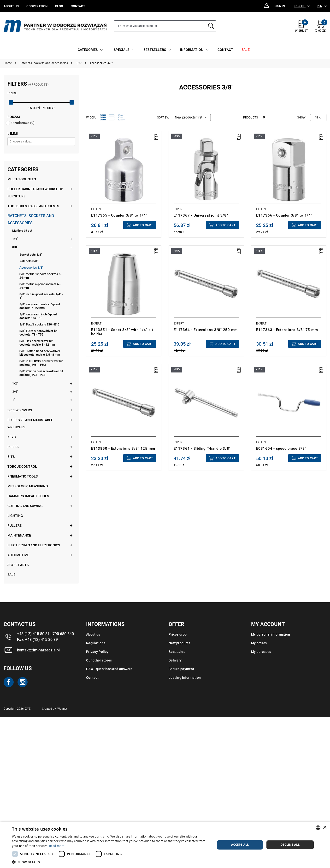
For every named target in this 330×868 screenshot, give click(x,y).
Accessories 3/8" (31, 268)
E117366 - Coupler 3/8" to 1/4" (284, 215)
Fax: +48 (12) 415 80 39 (37, 640)
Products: (251, 118)
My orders (259, 643)
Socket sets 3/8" (31, 255)
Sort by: (163, 118)
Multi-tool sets (22, 179)
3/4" (15, 392)
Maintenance (19, 535)
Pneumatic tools (23, 476)
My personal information (271, 634)
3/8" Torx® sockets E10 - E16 (39, 324)
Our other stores (99, 660)
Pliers (13, 447)
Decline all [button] (290, 845)
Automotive (18, 555)
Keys (12, 437)
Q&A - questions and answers (109, 669)
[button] (111, 862)
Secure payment (181, 669)
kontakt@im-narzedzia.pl (38, 650)
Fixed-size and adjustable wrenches (30, 424)
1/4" (15, 239)
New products (179, 643)
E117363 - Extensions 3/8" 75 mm (287, 330)
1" (14, 400)
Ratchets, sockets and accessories (31, 219)
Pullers (15, 526)
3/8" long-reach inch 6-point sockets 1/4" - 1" (38, 316)
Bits (11, 457)
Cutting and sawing (25, 506)
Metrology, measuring (28, 486)
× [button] (325, 828)
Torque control (22, 466)
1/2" (15, 383)
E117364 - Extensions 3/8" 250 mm (206, 330)
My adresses (261, 652)
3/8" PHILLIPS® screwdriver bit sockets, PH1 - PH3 (41, 363)
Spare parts (18, 565)
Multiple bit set (22, 231)
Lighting (15, 516)
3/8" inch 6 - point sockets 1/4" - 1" (41, 296)
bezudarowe (23, 123)
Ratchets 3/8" (29, 261)
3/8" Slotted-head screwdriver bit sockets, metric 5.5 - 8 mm (40, 353)
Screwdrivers (20, 410)
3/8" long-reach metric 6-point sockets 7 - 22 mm (40, 306)
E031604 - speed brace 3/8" (281, 449)
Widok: (91, 118)
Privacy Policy (97, 652)
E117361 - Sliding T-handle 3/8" (202, 449)
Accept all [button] (240, 845)
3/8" (15, 247)
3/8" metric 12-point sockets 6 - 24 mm (41, 276)
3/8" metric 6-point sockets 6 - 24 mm (40, 286)
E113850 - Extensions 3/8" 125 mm (123, 449)
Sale (11, 575)
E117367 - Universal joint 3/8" (201, 215)
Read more (57, 846)
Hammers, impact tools (28, 496)
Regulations (96, 643)
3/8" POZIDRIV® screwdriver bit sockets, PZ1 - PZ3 (41, 373)
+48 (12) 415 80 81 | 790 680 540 (45, 634)
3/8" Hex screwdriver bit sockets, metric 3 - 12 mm (37, 343)
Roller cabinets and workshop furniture (35, 193)
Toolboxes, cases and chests (33, 206)
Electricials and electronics (34, 545)
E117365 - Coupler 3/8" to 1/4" (119, 215)
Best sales (177, 652)
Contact (92, 678)
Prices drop (178, 634)
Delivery (175, 660)
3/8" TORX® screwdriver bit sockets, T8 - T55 (38, 333)
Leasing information (185, 678)
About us (93, 634)
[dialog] (165, 845)
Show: (302, 118)
